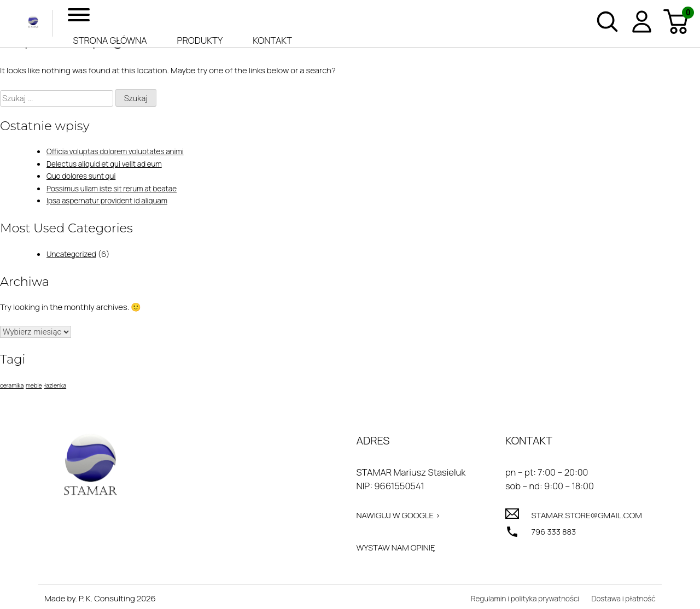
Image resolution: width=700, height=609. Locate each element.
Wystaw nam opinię (388, 550)
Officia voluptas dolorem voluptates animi (122, 151)
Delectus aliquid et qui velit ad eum (110, 164)
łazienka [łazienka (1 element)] (55, 385)
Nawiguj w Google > (390, 516)
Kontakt (272, 40)
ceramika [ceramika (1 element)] (12, 385)
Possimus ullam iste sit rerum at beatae (119, 188)
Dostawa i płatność (620, 603)
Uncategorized (74, 254)
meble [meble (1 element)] (34, 385)
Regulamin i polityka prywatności (512, 603)
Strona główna (110, 40)
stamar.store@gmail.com (581, 516)
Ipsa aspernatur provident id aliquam (113, 200)
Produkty (200, 40)
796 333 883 (544, 534)
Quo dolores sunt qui (85, 176)
